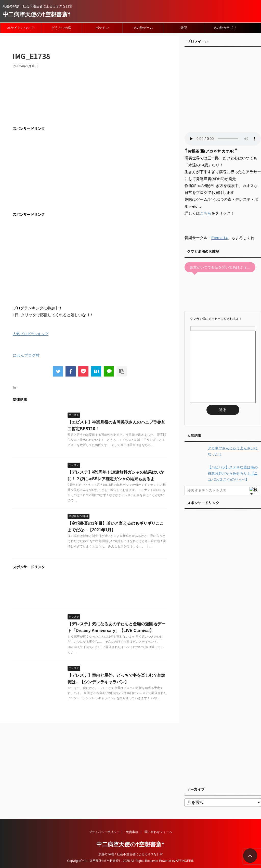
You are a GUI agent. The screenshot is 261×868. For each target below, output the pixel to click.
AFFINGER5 (184, 861)
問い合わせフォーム (158, 832)
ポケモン (102, 28)
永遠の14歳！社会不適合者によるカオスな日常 (130, 854)
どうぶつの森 (61, 28)
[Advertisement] (56, 172)
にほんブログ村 (26, 355)
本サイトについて (21, 28)
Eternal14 (219, 238)
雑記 (184, 28)
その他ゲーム (143, 28)
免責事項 (132, 832)
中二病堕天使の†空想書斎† (37, 14)
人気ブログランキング (31, 334)
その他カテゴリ (225, 28)
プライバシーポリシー (104, 832)
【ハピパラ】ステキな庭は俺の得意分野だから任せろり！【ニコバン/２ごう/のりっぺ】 (233, 473)
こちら (206, 213)
